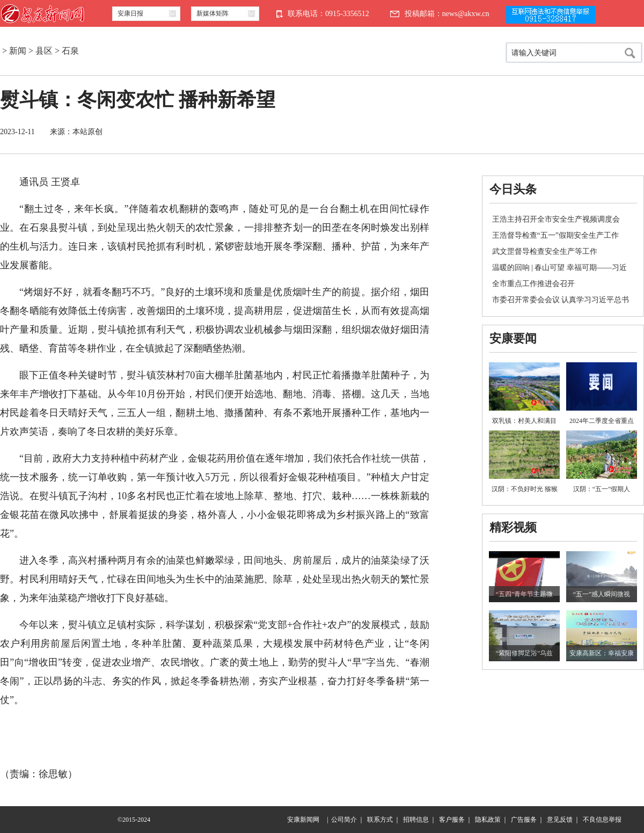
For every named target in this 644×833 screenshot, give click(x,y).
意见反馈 (560, 820)
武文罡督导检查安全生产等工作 (545, 251)
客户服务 (452, 820)
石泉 (70, 51)
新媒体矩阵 (213, 13)
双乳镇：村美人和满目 (524, 421)
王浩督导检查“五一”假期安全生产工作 (555, 235)
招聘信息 (416, 820)
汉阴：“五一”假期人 (602, 489)
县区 (44, 51)
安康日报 (130, 13)
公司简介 (344, 820)
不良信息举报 (602, 820)
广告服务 (524, 820)
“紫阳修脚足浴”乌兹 (525, 653)
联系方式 (380, 820)
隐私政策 (488, 820)
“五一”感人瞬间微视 (602, 594)
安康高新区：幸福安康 (602, 653)
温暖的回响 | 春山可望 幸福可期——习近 (559, 268)
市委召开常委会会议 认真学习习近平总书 (561, 300)
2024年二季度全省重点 (602, 421)
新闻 (18, 51)
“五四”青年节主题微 (525, 594)
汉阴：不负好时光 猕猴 (525, 489)
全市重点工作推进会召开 (533, 284)
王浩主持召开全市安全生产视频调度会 (556, 219)
